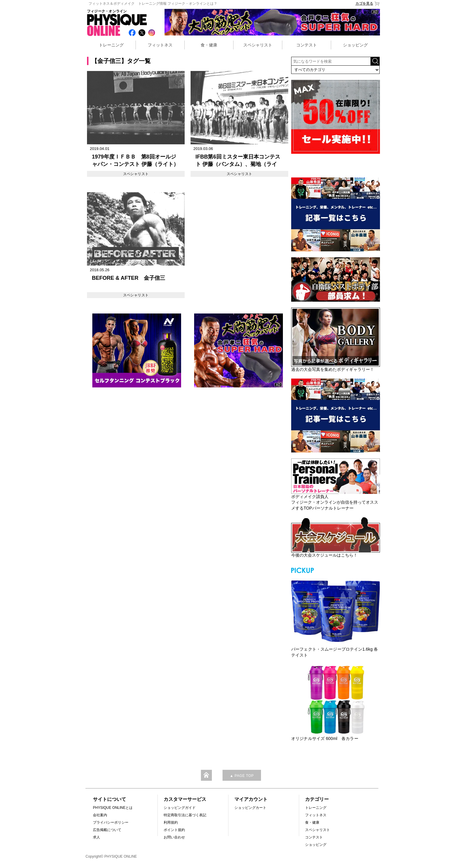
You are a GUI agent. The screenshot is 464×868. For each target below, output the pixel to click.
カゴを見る (368, 4)
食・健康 (209, 45)
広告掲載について (107, 830)
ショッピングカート (250, 808)
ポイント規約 (174, 830)
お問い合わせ (174, 837)
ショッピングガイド (180, 808)
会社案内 (100, 815)
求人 (96, 837)
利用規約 (171, 822)
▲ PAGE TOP (242, 776)
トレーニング (111, 45)
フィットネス (160, 45)
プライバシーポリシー (111, 822)
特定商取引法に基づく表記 (185, 815)
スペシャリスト (258, 45)
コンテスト (307, 45)
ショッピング (355, 45)
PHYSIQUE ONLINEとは (113, 808)
